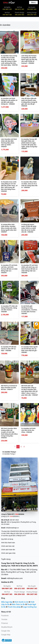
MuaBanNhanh (7, 627)
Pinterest (5, 623)
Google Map (6, 635)
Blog (3, 598)
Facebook (5, 616)
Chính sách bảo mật (8, 546)
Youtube (4, 619)
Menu (33, 2)
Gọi (36, 325)
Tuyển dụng (6, 559)
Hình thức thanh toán (8, 543)
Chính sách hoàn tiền (8, 550)
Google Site (6, 631)
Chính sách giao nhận (8, 553)
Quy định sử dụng (7, 539)
